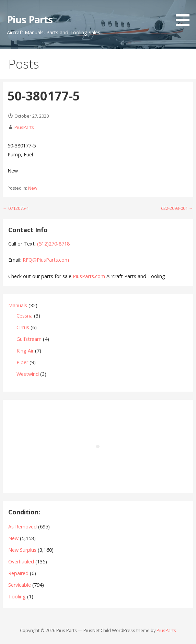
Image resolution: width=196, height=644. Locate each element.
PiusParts (24, 127)
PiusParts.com (90, 276)
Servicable (20, 585)
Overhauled (21, 562)
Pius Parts (30, 19)
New (33, 188)
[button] (185, 14)
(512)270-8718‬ (53, 244)
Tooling (17, 597)
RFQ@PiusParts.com (46, 260)
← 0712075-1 (16, 208)
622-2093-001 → (177, 208)
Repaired (18, 573)
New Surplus (22, 550)
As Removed (22, 527)
